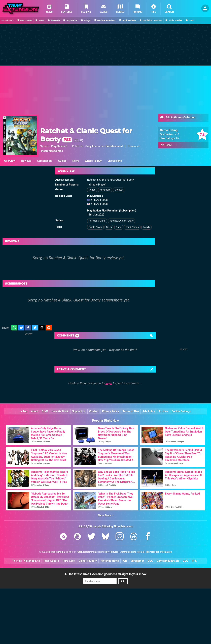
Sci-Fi (109, 227)
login (109, 383)
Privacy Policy (111, 411)
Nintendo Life (32, 561)
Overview (10, 161)
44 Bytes (114, 552)
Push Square (51, 561)
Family (146, 227)
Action (92, 190)
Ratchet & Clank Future (121, 221)
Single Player (95, 227)
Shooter (119, 190)
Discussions (115, 161)
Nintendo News (110, 561)
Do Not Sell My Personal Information (153, 552)
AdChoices (126, 552)
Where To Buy (93, 161)
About (35, 411)
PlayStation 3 (59, 146)
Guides (62, 161)
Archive (163, 411)
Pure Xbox (69, 561)
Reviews (26, 161)
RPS (194, 561)
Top (24, 411)
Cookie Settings (181, 411)
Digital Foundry (88, 561)
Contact (94, 411)
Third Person (132, 227)
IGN (125, 561)
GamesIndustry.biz (168, 561)
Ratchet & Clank (97, 221)
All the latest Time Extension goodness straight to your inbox (105, 574)
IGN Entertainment (87, 552)
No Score (166, 145)
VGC (150, 561)
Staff (45, 411)
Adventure (105, 190)
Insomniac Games (52, 151)
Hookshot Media (56, 552)
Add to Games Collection (178, 118)
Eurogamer (137, 561)
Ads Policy (149, 411)
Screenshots (45, 161)
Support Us (79, 411)
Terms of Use (131, 411)
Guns (119, 227)
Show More (106, 515)
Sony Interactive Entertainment (104, 146)
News (76, 161)
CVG (185, 561)
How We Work (60, 411)
